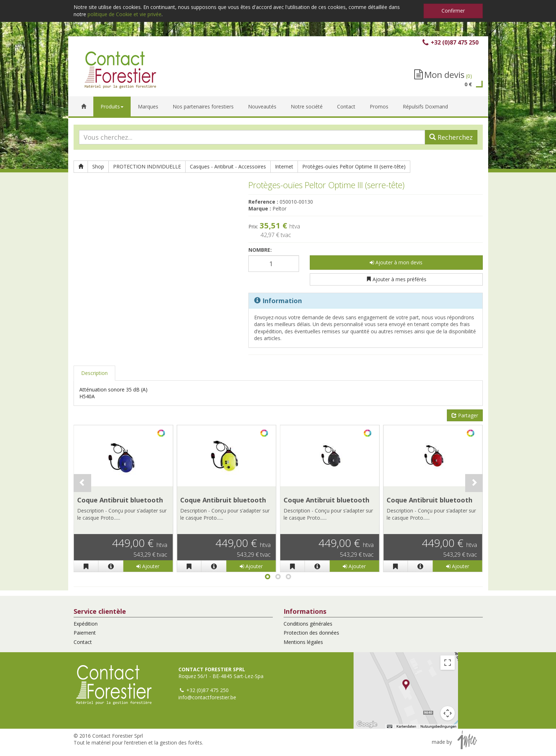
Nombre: (260, 250)
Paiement (85, 633)
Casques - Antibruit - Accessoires (228, 166)
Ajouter (148, 566)
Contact (83, 642)
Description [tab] (94, 373)
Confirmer (453, 11)
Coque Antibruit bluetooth (120, 500)
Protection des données (311, 633)
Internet (284, 166)
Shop (98, 166)
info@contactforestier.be (207, 697)
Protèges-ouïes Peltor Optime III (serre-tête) (354, 166)
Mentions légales (303, 642)
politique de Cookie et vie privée (125, 14)
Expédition (86, 624)
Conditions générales (308, 624)
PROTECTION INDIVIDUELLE (147, 166)
